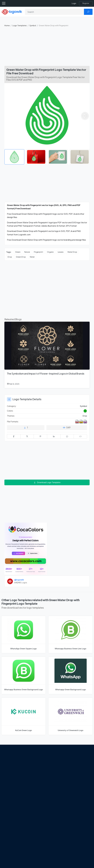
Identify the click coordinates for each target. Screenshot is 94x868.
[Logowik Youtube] (12, 794)
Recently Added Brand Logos (79, 785)
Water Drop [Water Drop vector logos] (72, 252)
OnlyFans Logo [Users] (57, 773)
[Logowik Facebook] (7, 789)
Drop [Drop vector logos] (10, 257)
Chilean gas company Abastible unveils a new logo (37, 811)
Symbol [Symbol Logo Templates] (83, 406)
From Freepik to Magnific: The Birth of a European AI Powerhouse (36, 763)
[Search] (55, 12)
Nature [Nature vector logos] (27, 252)
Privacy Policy (12, 779)
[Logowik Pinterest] (7, 794)
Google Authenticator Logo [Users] (59, 767)
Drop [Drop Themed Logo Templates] (85, 416)
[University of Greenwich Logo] (70, 716)
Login (74, 3)
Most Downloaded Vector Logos (80, 792)
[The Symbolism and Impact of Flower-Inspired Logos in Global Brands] (47, 355)
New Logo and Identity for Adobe (36, 803)
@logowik (19, 580)
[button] (85, 116)
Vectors (76, 775)
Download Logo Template (47, 482)
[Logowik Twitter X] (12, 789)
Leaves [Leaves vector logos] (61, 252)
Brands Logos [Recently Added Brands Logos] (78, 759)
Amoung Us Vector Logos (58, 760)
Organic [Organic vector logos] (50, 252)
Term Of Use (12, 783)
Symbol (33, 25)
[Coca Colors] (26, 548)
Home (7, 25)
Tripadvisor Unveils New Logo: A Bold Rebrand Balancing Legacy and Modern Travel (37, 791)
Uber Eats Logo (57, 782)
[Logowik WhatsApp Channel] (7, 798)
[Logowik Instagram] (17, 789)
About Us (10, 770)
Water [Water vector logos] (32, 257)
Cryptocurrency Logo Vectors (79, 799)
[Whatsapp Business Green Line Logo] (70, 635)
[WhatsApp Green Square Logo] (23, 635)
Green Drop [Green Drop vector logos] (21, 257)
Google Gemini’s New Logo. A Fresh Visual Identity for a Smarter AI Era (36, 777)
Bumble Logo (56, 791)
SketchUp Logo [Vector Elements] (57, 778)
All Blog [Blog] (32, 819)
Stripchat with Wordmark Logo (57, 800)
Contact (10, 774)
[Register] (86, 3)
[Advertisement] (47, 47)
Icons (75, 771)
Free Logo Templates (77, 765)
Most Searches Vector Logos (79, 806)
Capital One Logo (58, 786)
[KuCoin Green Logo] (23, 716)
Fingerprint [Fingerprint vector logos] (38, 252)
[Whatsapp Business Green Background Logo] (23, 675)
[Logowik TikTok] (17, 794)
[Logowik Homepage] (12, 12)
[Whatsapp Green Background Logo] (70, 675)
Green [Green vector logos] (18, 252)
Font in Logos (78, 779)
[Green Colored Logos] (85, 411)
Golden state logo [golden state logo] (58, 795)
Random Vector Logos (79, 813)
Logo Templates (20, 25)
